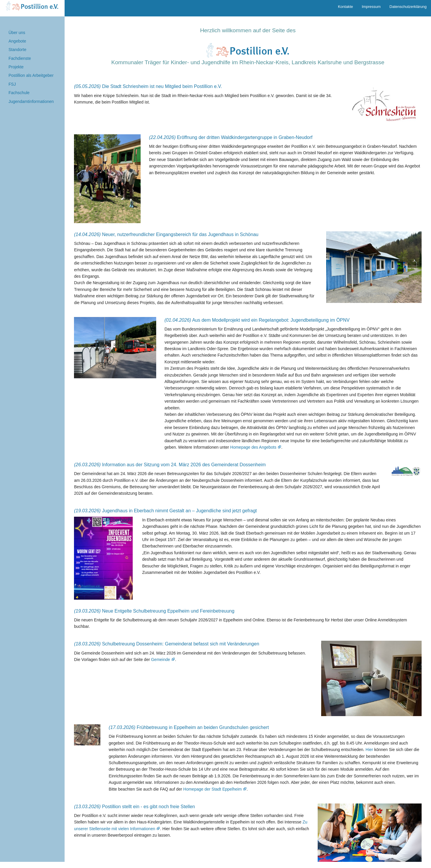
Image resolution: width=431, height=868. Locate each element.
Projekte (16, 67)
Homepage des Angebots (253, 447)
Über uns (17, 33)
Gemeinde (160, 660)
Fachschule (19, 93)
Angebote (17, 41)
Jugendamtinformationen (31, 101)
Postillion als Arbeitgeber (31, 75)
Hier (369, 750)
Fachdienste (20, 58)
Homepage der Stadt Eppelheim (212, 789)
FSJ (12, 84)
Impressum (371, 7)
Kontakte (345, 7)
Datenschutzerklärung (408, 7)
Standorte (17, 50)
